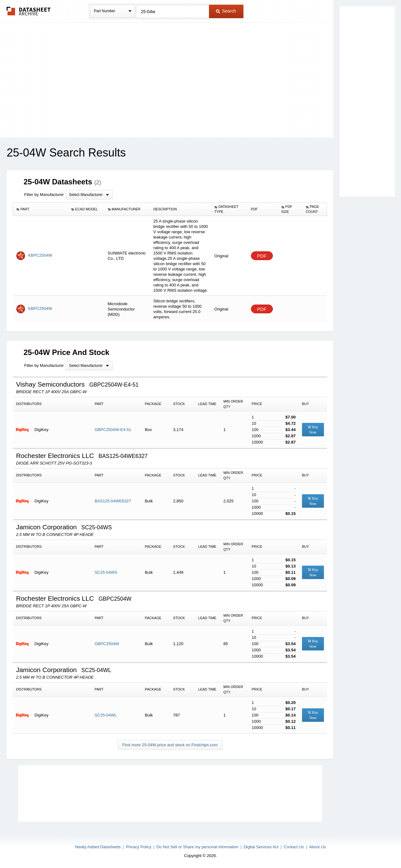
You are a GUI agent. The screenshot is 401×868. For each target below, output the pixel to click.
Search (226, 11)
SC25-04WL (106, 715)
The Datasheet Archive (29, 11)
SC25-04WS (106, 572)
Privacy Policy (139, 847)
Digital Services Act (261, 847)
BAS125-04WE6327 (113, 501)
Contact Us (294, 847)
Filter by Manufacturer (44, 195)
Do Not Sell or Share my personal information (197, 847)
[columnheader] (41, 209)
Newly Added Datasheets (98, 847)
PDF (262, 256)
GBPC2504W (107, 644)
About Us (317, 847)
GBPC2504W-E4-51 (113, 430)
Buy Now (313, 430)
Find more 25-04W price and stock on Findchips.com (170, 745)
